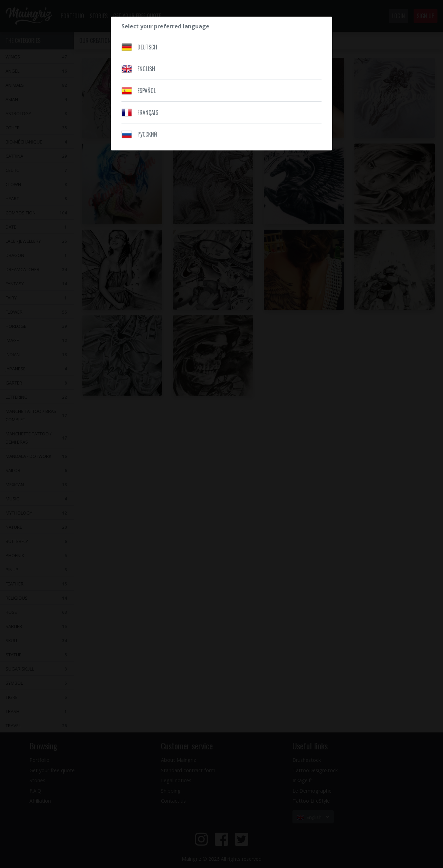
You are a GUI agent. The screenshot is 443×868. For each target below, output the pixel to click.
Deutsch (147, 47)
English (146, 69)
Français (148, 112)
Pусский (147, 134)
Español (147, 91)
